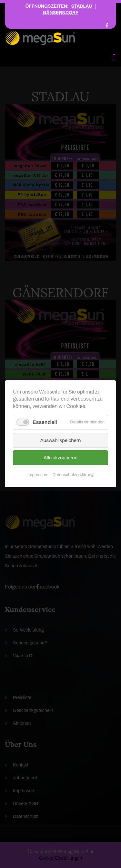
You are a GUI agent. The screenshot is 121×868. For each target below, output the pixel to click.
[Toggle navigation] (114, 57)
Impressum (38, 475)
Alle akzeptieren (60, 458)
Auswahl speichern (61, 441)
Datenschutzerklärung (73, 475)
